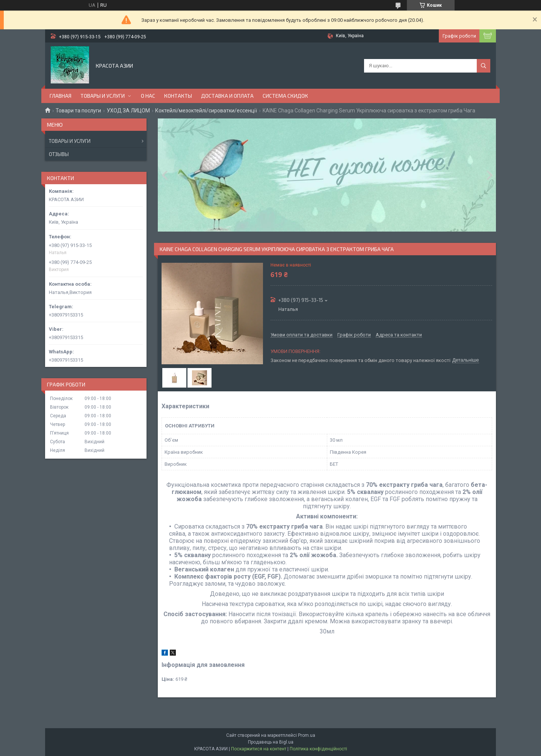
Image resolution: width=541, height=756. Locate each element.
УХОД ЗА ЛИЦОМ (128, 111)
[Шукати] (484, 66)
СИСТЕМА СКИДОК (285, 96)
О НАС (148, 96)
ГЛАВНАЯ (60, 96)
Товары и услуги (70, 141)
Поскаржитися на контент (259, 749)
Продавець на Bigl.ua (271, 742)
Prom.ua (307, 735)
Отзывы (59, 154)
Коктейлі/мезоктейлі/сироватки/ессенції (206, 111)
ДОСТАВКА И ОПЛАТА (227, 96)
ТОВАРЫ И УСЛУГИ (103, 96)
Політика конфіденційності (318, 749)
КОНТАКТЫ (178, 96)
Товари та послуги (78, 111)
